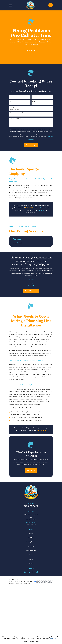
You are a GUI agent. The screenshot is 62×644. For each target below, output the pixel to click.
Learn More (17, 243)
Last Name (35, 96)
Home (31, 561)
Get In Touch (31, 51)
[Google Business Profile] (25, 599)
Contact (31, 591)
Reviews (31, 587)
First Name (13, 96)
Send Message (31, 145)
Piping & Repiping (31, 578)
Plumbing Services (31, 569)
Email (34, 102)
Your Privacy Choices (30, 609)
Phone (12, 102)
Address (12, 107)
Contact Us (31, 498)
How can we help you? (16, 119)
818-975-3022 (31, 533)
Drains (31, 582)
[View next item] (33, 285)
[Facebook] (33, 599)
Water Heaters (31, 574)
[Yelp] (29, 599)
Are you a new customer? (16, 113)
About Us (31, 565)
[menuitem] (11, 611)
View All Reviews (31, 291)
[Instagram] (37, 599)
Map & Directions (31, 550)
